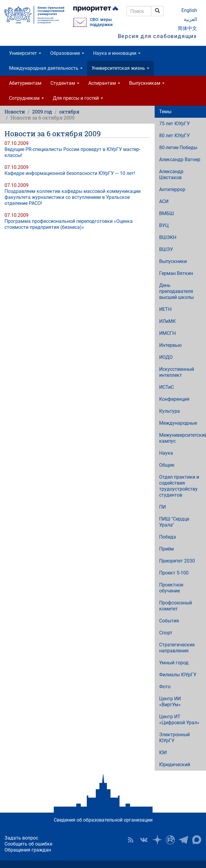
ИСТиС (167, 387)
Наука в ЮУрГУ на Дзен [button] (157, 840)
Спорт (166, 633)
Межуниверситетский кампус (183, 438)
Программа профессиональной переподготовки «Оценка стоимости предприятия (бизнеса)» (69, 224)
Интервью (170, 345)
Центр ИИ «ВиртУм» (170, 702)
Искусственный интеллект (177, 372)
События (169, 621)
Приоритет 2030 (177, 561)
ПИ (162, 507)
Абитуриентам (25, 83)
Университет (25, 53)
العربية (190, 19)
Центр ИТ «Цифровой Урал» (179, 720)
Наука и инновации (117, 53)
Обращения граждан (28, 850)
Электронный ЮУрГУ (174, 738)
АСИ (164, 201)
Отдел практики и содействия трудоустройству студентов (179, 486)
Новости (15, 112)
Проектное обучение (171, 588)
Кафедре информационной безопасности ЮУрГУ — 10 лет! (70, 173)
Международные (178, 423)
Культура (170, 411)
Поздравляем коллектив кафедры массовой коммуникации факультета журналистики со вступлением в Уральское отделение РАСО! (73, 197)
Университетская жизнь (120, 68)
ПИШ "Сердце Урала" (174, 522)
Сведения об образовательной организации (103, 820)
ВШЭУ (166, 249)
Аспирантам (104, 83)
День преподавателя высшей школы (176, 291)
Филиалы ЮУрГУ (178, 675)
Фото (165, 687)
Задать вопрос (21, 838)
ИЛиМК (167, 321)
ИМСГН (167, 333)
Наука (166, 453)
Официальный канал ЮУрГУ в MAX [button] (197, 840)
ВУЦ (164, 225)
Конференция (174, 399)
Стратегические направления (177, 648)
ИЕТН (165, 309)
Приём (167, 549)
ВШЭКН (168, 237)
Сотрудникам (26, 98)
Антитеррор (172, 189)
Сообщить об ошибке (28, 844)
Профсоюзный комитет (176, 606)
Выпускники (173, 261)
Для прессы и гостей (78, 98)
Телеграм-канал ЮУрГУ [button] (183, 840)
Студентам (65, 83)
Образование (67, 53)
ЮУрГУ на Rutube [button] (170, 840)
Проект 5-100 (174, 573)
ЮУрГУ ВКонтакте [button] (144, 840)
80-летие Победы (178, 148)
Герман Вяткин (176, 273)
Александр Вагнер (180, 159)
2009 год (42, 112)
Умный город (174, 663)
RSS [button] (131, 840)
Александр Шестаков (171, 174)
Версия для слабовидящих (157, 36)
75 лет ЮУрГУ (174, 124)
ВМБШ (167, 213)
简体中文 (187, 28)
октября (69, 112)
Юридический (175, 765)
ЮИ (163, 753)
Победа (168, 537)
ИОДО (166, 357)
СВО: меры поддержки (101, 22)
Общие (167, 465)
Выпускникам (147, 83)
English (189, 10)
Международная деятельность (46, 68)
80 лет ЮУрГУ (174, 136)
